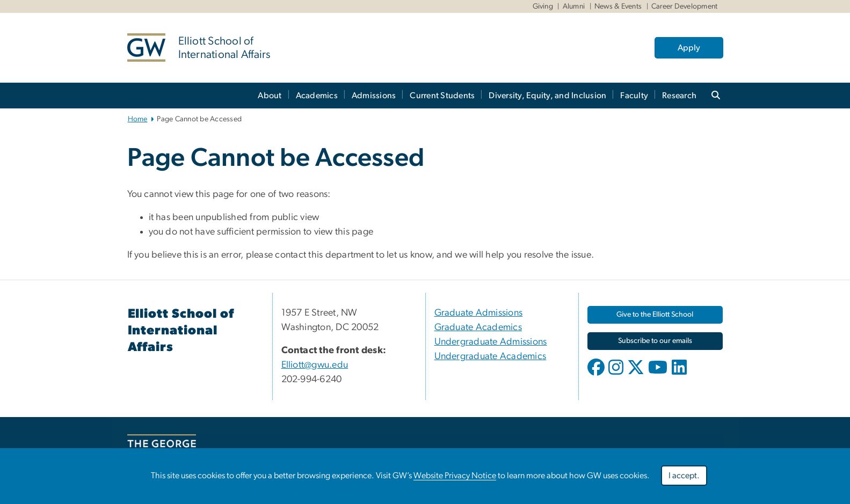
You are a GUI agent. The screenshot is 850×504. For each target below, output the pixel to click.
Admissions (374, 96)
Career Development (685, 6)
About (270, 96)
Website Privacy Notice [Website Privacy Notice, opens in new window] (455, 478)
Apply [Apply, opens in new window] (689, 48)
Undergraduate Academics (491, 356)
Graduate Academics (478, 327)
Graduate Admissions (479, 313)
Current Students (442, 96)
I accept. (684, 478)
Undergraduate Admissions (491, 342)
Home (138, 119)
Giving (543, 6)
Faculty (634, 96)
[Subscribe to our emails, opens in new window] (655, 341)
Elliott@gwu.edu (315, 365)
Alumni (574, 6)
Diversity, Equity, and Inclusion (547, 96)
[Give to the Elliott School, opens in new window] (655, 315)
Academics (317, 96)
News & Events (618, 6)
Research (679, 96)
